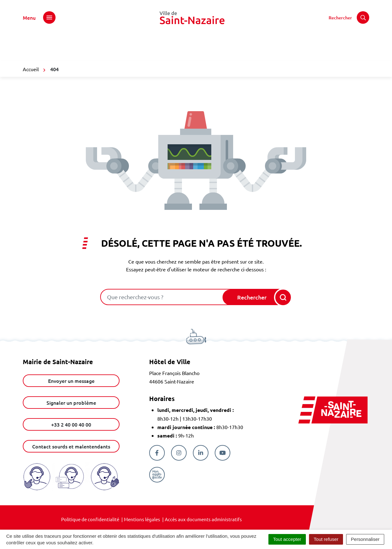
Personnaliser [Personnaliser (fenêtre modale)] (365, 539)
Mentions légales (142, 519)
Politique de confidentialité (90, 519)
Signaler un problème (71, 403)
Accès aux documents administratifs (203, 519)
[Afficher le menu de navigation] (39, 17)
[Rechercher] (349, 17)
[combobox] (162, 297)
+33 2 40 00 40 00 (71, 424)
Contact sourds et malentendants (71, 446)
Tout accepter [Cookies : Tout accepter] (287, 539)
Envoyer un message (71, 381)
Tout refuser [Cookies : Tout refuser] (326, 539)
